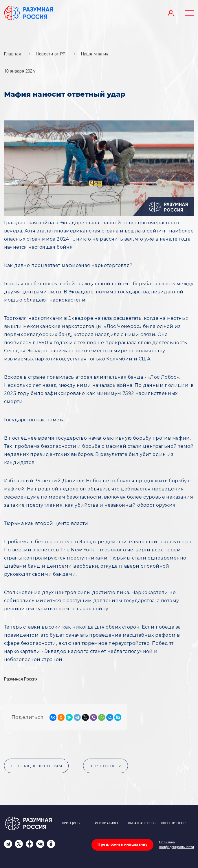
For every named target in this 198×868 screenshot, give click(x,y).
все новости (106, 766)
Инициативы (106, 823)
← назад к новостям (36, 766)
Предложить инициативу (122, 845)
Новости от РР (173, 823)
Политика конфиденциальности (177, 845)
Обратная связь (142, 823)
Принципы (71, 823)
